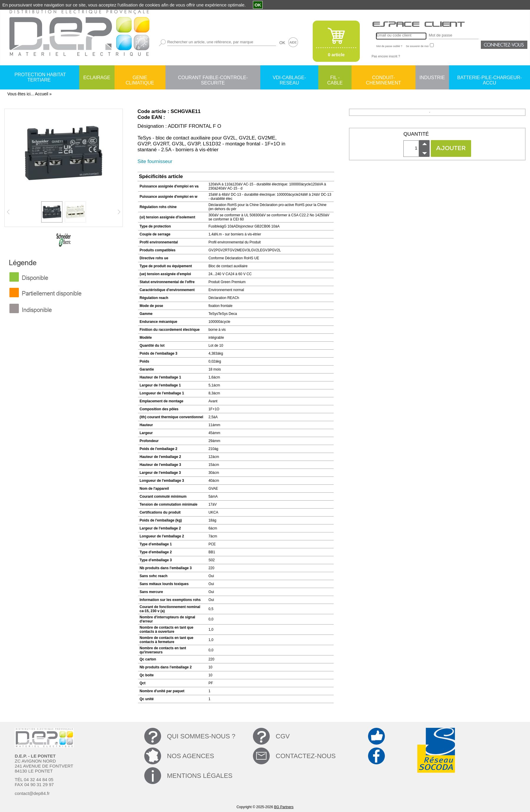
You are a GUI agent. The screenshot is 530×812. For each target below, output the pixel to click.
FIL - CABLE (335, 78)
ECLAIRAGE (97, 78)
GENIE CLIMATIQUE (140, 78)
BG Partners (284, 807)
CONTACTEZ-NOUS (306, 756)
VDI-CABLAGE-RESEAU (289, 78)
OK (282, 43)
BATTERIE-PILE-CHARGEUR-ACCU (490, 78)
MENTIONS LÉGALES (200, 776)
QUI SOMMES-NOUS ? (201, 736)
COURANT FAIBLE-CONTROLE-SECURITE (213, 78)
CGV (283, 736)
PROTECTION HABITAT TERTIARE (40, 77)
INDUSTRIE (432, 78)
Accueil (41, 94)
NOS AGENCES (191, 756)
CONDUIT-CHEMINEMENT (384, 78)
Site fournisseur (155, 161)
